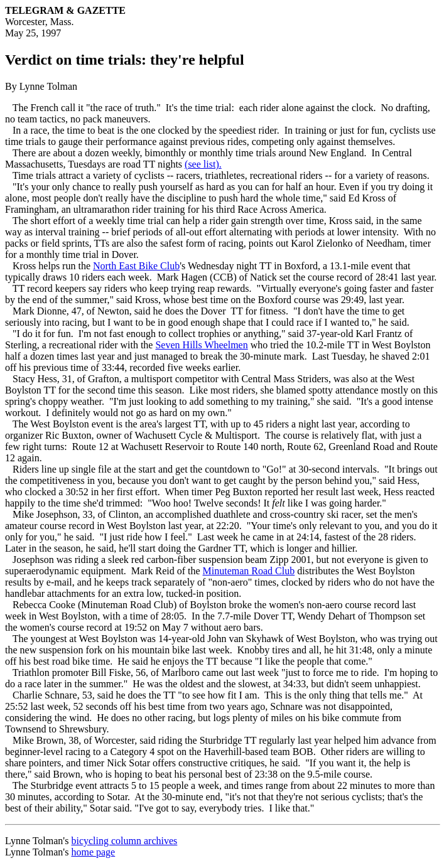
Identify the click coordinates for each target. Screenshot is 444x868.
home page (93, 852)
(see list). (203, 164)
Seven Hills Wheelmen (201, 345)
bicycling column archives (124, 841)
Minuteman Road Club (249, 571)
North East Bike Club (136, 266)
